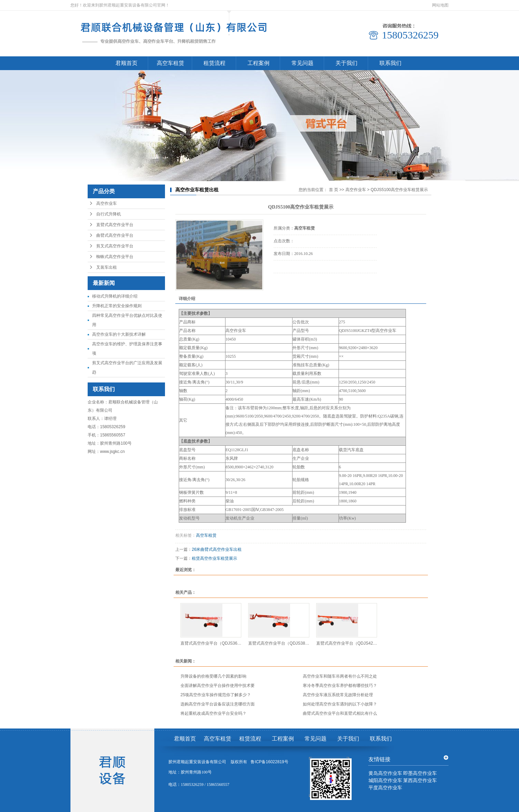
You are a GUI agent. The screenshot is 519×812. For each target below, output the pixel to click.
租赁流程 (214, 63)
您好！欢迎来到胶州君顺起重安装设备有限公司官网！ (120, 5)
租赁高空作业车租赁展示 (214, 558)
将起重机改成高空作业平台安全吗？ (213, 713)
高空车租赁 (170, 63)
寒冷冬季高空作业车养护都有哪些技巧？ (340, 686)
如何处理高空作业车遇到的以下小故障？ (340, 704)
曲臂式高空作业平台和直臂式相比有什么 (340, 713)
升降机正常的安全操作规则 (117, 306)
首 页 (334, 190)
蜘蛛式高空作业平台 (115, 257)
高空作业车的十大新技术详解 (119, 334)
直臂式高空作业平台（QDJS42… (347, 643)
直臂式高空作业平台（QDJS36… (211, 643)
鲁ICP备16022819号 (269, 762)
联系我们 (390, 63)
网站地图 (440, 5)
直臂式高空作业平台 (115, 225)
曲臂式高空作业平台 (115, 235)
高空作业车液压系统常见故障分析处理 (338, 695)
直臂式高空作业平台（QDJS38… (279, 643)
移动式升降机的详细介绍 (115, 296)
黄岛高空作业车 (385, 773)
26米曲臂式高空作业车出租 (217, 549)
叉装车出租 (107, 267)
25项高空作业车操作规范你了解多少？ (216, 695)
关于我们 (346, 63)
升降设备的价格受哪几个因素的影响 (213, 676)
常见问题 (302, 63)
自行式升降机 (109, 214)
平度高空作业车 (385, 788)
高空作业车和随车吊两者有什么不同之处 (340, 676)
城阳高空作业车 (385, 781)
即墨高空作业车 (420, 773)
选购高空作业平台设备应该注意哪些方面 (218, 704)
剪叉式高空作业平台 (115, 246)
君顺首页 (126, 63)
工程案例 (258, 63)
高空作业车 (107, 203)
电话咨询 (293, 282)
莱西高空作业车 (420, 781)
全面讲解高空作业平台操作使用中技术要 (218, 686)
